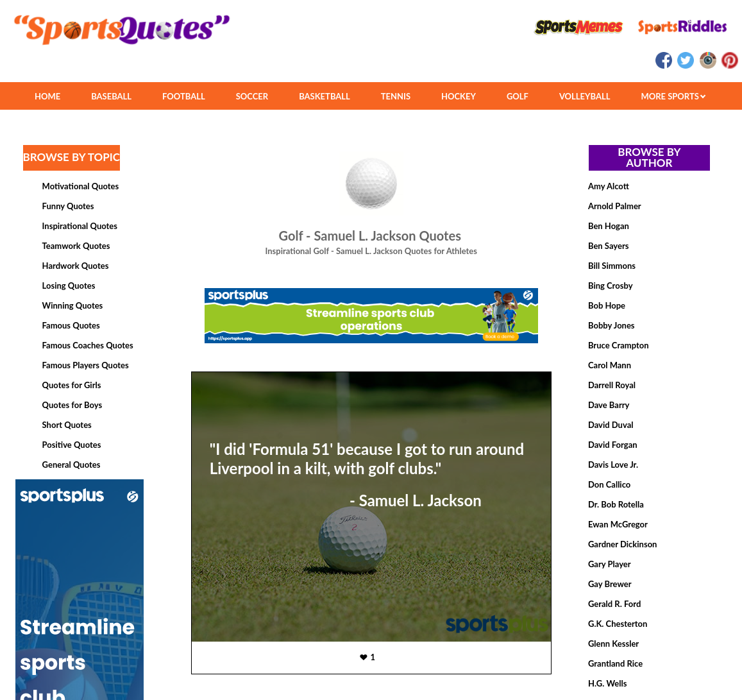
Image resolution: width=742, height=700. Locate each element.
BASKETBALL (325, 96)
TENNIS (396, 96)
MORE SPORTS (673, 96)
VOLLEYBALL (585, 96)
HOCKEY (459, 96)
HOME (47, 96)
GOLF (518, 96)
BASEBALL (111, 96)
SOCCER (252, 96)
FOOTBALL (184, 96)
